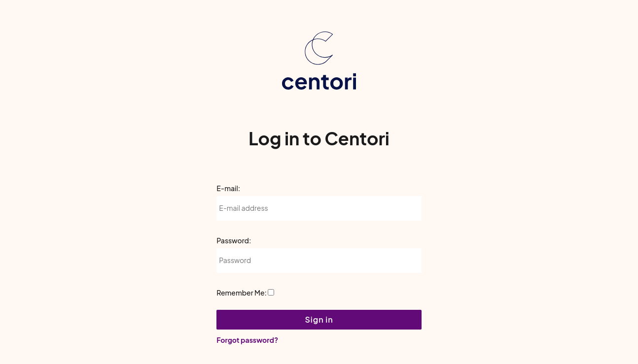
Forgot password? (247, 340)
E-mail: (228, 188)
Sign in (319, 319)
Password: (234, 240)
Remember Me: (242, 293)
